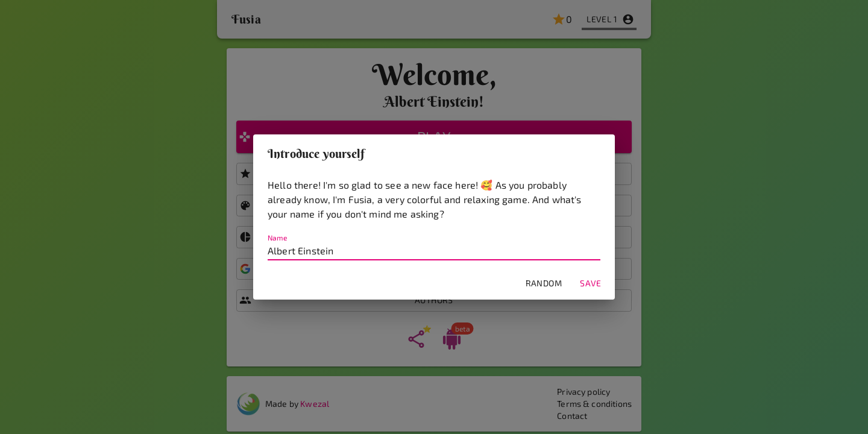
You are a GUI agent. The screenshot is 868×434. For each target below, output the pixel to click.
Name (278, 238)
